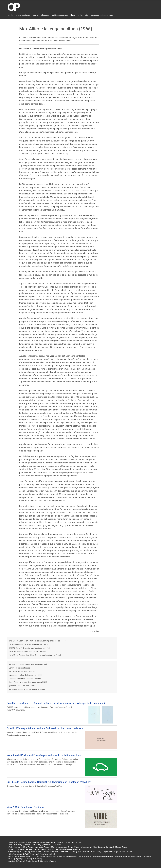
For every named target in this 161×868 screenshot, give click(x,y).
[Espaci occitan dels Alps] (83, 847)
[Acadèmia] (61, 856)
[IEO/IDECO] (37, 845)
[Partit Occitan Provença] (68, 852)
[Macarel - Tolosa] (121, 847)
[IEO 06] (81, 856)
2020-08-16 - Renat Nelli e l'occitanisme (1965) (27, 652)
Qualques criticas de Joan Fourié (22, 686)
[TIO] (15, 856)
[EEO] (98, 856)
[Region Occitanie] (32, 861)
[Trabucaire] (18, 845)
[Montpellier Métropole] (48, 861)
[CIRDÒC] (43, 856)
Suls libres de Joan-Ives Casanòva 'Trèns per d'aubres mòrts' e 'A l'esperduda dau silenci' (56, 703)
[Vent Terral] (27, 845)
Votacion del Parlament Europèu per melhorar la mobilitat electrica (44, 755)
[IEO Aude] (146, 856)
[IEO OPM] (11, 859)
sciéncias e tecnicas (41, 15)
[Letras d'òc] (46, 845)
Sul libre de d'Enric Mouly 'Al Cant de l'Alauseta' (27, 689)
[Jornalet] (21, 842)
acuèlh (10, 15)
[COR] (37, 856)
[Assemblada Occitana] (124, 852)
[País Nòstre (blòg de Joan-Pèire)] (90, 852)
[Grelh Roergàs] (120, 856)
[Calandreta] (23, 856)
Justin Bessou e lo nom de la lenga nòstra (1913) (28, 682)
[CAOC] (68, 856)
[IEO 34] (75, 856)
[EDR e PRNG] (56, 845)
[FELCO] (31, 856)
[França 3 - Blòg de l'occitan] (35, 842)
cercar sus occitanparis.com (102, 15)
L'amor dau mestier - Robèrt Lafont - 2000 (25, 675)
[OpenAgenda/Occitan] (24, 859)
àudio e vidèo (83, 15)
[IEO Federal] (37, 859)
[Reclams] (29, 849)
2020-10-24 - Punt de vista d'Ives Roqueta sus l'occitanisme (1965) (35, 655)
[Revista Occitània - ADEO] (65, 849)
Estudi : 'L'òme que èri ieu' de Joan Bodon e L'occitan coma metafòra (45, 728)
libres (73, 15)
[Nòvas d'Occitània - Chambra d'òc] (69, 842)
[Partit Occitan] (36, 852)
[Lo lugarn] (18, 852)
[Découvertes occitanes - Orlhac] (62, 847)
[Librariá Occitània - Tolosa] (24, 847)
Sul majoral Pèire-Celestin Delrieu (22, 671)
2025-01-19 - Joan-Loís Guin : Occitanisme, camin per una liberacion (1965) (38, 641)
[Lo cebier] (26, 852)
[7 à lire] (129, 856)
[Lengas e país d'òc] (48, 849)
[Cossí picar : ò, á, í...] (47, 854)
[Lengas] (37, 849)
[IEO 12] (111, 856)
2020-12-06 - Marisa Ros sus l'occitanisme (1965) (28, 644)
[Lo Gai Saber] (19, 849)
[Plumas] (78, 849)
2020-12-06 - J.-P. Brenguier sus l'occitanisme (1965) (29, 648)
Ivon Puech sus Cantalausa (19, 668)
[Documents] (34, 854)
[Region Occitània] (109, 852)
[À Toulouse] (21, 861)
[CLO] (93, 856)
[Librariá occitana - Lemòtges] (103, 847)
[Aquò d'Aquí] (51, 842)
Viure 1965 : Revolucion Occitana (25, 807)
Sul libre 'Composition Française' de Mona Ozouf (28, 664)
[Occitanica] (51, 856)
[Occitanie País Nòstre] (50, 852)
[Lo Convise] (137, 856)
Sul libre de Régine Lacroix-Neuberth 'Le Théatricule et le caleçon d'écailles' (49, 782)
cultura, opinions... (23, 15)
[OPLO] (87, 856)
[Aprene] (104, 856)
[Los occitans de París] (21, 854)
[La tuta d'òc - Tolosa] (42, 847)
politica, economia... (60, 15)
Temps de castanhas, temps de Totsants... (25, 679)
